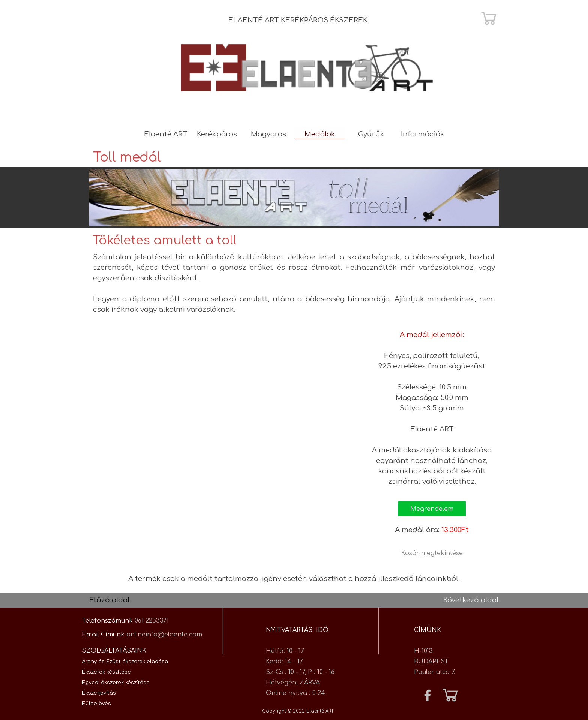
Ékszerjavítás (99, 693)
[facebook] (427, 695)
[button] (432, 509)
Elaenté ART (166, 134)
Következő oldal (471, 600)
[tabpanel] (307, 20)
